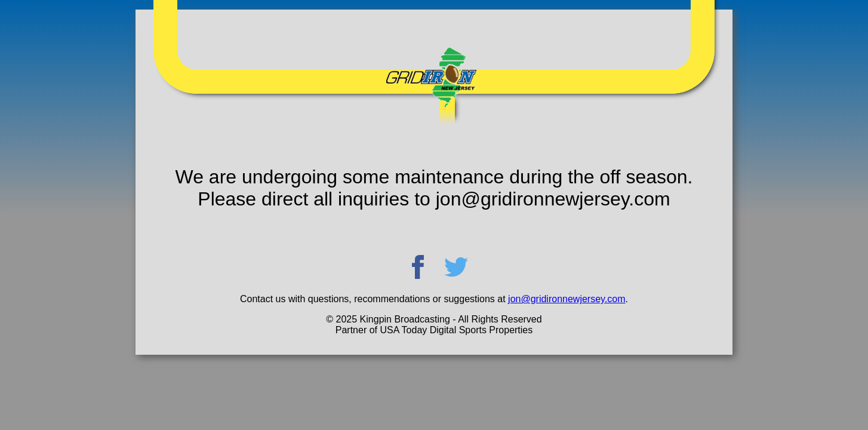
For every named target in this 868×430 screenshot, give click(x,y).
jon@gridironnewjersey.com (567, 299)
